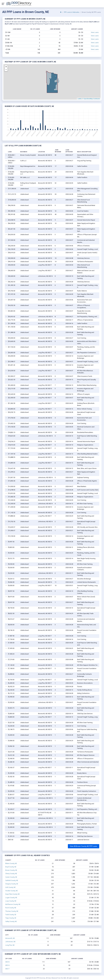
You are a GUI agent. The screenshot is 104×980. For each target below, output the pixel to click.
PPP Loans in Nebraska (72, 12)
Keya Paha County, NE (12, 894)
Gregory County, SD (12, 884)
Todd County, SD (11, 915)
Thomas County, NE (12, 911)
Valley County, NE (11, 921)
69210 (7, 962)
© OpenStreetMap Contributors (91, 99)
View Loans (95, 32)
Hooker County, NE (12, 891)
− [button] (6, 70)
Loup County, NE (11, 901)
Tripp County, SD (11, 918)
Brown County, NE (11, 870)
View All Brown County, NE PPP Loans (83, 846)
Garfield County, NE (12, 880)
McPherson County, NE (13, 904)
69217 (7, 969)
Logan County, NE (11, 898)
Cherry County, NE (11, 874)
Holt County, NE (10, 887)
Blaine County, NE (11, 863)
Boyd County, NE (11, 867)
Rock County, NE (11, 908)
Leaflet (79, 99)
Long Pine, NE (10, 945)
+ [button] (6, 67)
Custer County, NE (11, 877)
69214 (7, 965)
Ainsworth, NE (10, 938)
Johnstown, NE (10, 942)
